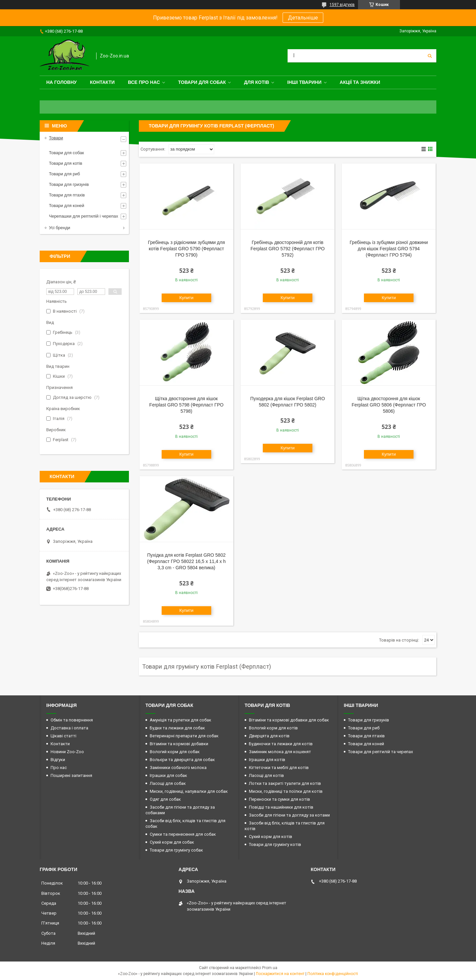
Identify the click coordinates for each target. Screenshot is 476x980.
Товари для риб (64, 174)
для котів (257, 82)
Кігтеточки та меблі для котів (279, 768)
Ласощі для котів (266, 775)
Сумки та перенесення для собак (183, 834)
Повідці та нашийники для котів (281, 807)
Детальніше (303, 18)
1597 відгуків (342, 5)
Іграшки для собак (168, 775)
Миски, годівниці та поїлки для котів (286, 791)
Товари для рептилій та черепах (380, 752)
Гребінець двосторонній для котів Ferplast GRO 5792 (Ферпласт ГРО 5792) (288, 249)
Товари (56, 138)
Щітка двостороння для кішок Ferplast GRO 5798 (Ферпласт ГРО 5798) (187, 405)
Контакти (102, 82)
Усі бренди (59, 228)
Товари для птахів (67, 195)
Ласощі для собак (168, 783)
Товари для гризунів (69, 184)
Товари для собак (202, 82)
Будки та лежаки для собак (177, 728)
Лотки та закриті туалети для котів (285, 783)
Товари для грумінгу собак (176, 850)
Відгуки (58, 760)
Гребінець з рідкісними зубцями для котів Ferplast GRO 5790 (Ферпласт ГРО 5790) (186, 249)
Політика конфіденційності (333, 974)
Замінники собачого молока (178, 768)
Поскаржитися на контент (280, 974)
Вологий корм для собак (175, 752)
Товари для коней (67, 206)
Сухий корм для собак (172, 842)
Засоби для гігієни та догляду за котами (289, 815)
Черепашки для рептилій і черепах (83, 216)
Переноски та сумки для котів (279, 799)
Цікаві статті (63, 736)
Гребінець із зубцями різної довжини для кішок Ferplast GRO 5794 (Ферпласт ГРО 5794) (389, 249)
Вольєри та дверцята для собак (182, 760)
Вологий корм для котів (273, 728)
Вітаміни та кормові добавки (179, 744)
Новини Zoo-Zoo (67, 752)
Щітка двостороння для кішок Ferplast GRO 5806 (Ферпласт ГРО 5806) (389, 405)
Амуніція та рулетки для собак (180, 720)
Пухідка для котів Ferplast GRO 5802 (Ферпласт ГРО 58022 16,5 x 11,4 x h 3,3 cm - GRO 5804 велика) (186, 561)
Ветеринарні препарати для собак (184, 736)
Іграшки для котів (267, 760)
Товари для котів (66, 163)
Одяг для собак (165, 799)
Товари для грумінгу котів (275, 844)
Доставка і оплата (69, 728)
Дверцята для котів (269, 736)
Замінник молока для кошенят (280, 752)
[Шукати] (430, 56)
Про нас (59, 768)
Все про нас (144, 82)
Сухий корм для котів (271, 837)
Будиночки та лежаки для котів (281, 744)
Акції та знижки (360, 82)
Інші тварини (304, 82)
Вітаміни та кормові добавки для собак (289, 720)
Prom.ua (270, 968)
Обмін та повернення (72, 720)
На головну (61, 82)
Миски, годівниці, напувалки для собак (189, 791)
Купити (187, 298)
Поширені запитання (71, 775)
